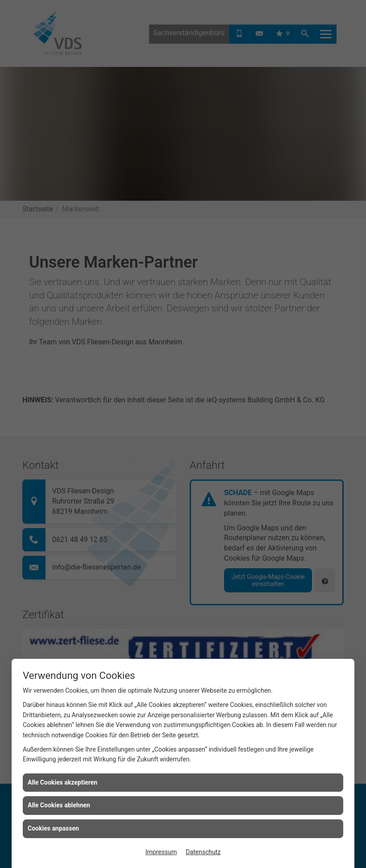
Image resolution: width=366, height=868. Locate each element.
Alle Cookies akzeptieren (62, 782)
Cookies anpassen (53, 828)
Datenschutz (203, 852)
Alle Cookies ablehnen (59, 805)
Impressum (161, 852)
